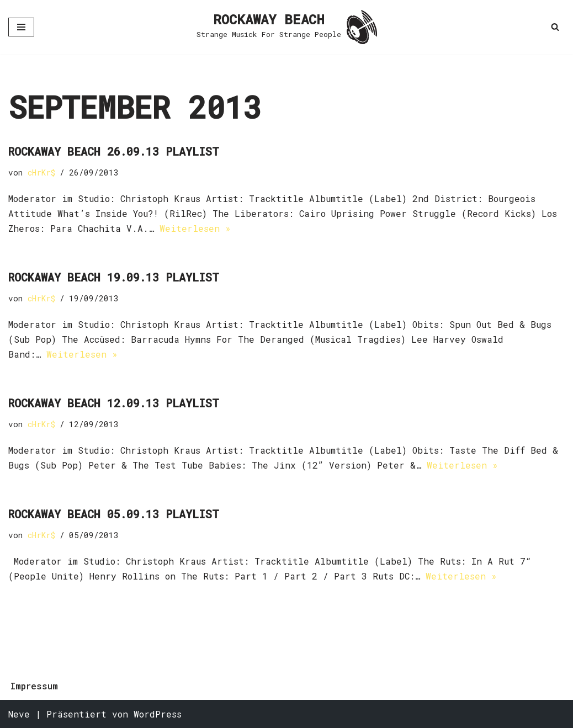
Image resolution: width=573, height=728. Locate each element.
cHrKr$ (41, 172)
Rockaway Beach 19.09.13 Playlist (114, 277)
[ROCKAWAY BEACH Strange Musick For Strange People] (287, 27)
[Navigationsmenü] (21, 27)
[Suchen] (555, 27)
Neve (19, 714)
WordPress (158, 714)
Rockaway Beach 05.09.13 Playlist (114, 514)
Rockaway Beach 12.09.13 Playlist (114, 403)
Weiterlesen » (195, 228)
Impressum (34, 686)
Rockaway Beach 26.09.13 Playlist (114, 151)
